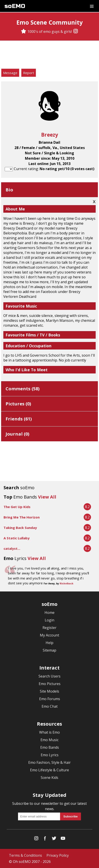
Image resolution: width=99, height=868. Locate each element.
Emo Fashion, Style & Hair (49, 762)
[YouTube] (63, 839)
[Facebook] (45, 839)
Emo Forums (50, 699)
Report (29, 73)
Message (10, 73)
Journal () (17, 434)
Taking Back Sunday (20, 528)
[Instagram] (76, 31)
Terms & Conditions (25, 855)
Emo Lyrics (50, 755)
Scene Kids (49, 778)
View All (47, 497)
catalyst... (12, 548)
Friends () (19, 419)
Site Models (49, 691)
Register (49, 628)
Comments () (23, 389)
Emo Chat (50, 706)
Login (49, 620)
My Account (49, 635)
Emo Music (49, 740)
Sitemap (49, 650)
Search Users (49, 676)
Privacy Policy (58, 855)
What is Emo (49, 732)
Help (49, 643)
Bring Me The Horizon (22, 517)
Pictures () (18, 404)
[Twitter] (54, 839)
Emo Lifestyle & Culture (49, 770)
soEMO (15, 6)
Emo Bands (50, 747)
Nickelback (67, 583)
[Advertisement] (50, 55)
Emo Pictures (50, 684)
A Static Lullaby (17, 538)
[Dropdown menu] (92, 6)
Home (49, 613)
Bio (9, 190)
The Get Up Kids (17, 507)
